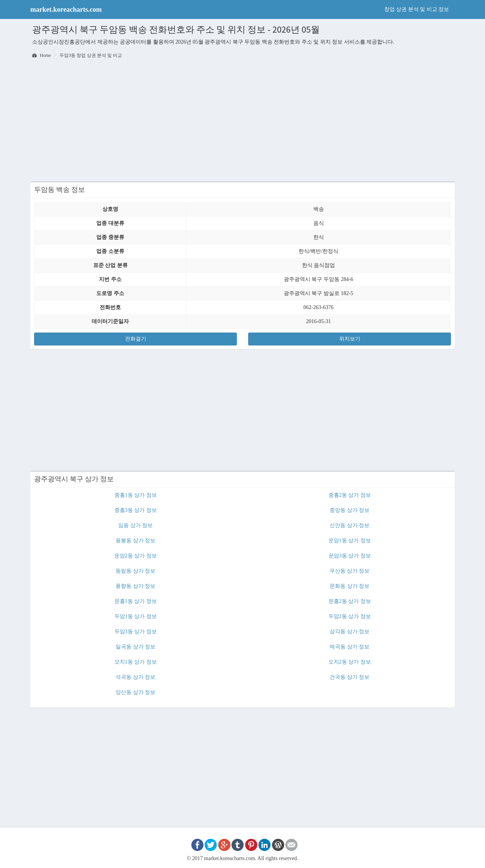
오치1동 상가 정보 (136, 662)
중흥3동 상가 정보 (136, 510)
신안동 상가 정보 (350, 525)
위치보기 (350, 339)
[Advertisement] (242, 121)
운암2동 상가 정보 (136, 556)
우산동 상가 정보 (350, 571)
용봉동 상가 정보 (135, 541)
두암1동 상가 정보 (136, 616)
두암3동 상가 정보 (136, 632)
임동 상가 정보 (135, 525)
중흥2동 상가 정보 (350, 495)
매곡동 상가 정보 (350, 647)
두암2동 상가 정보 (350, 616)
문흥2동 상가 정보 (350, 601)
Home (41, 55)
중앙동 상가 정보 (350, 510)
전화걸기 (136, 339)
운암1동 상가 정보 (350, 541)
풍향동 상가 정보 (135, 586)
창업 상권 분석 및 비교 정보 (417, 9)
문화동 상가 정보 (350, 586)
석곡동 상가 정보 (135, 677)
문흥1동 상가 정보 (136, 601)
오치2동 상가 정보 (350, 662)
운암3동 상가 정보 (350, 556)
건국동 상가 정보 (350, 677)
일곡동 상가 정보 (135, 647)
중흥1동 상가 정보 (136, 495)
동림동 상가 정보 (135, 571)
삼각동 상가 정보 (350, 632)
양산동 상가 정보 (135, 692)
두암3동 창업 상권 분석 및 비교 (91, 55)
